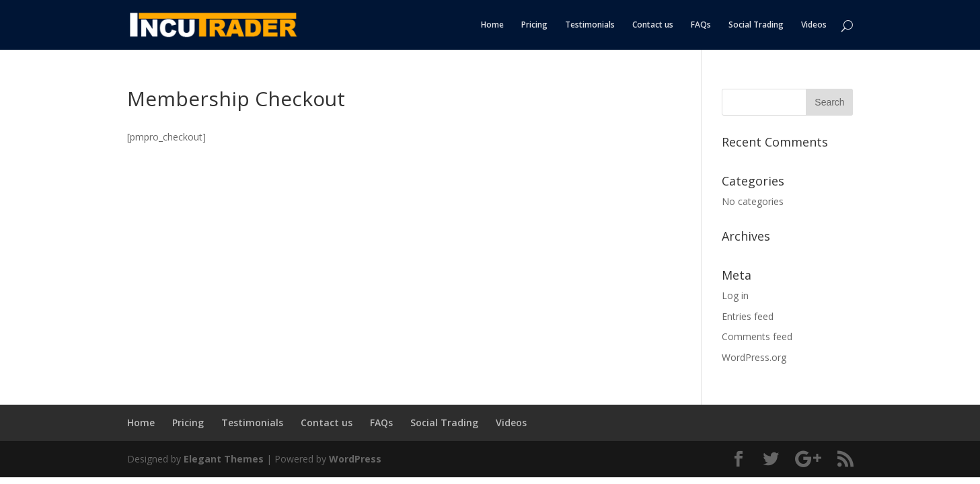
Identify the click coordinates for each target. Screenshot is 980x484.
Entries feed (748, 316)
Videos (814, 25)
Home (492, 25)
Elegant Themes (224, 459)
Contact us (653, 25)
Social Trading (756, 25)
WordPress (355, 459)
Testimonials (590, 25)
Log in (735, 295)
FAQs (701, 25)
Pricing (534, 25)
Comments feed (757, 336)
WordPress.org (754, 357)
